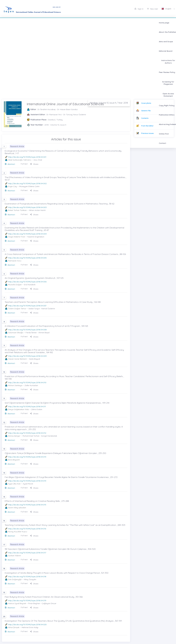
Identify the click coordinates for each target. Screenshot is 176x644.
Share (34, 164)
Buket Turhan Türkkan (17, 210)
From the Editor (147, 126)
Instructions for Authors (85, 23)
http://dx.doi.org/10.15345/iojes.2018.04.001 (27, 157)
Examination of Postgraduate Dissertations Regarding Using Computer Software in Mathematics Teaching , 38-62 (60, 204)
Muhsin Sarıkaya (15, 385)
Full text (24, 164)
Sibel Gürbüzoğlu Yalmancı (20, 160)
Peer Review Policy (108, 23)
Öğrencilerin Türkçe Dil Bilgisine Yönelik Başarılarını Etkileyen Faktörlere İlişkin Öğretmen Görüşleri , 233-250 (55, 453)
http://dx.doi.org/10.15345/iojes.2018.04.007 (27, 306)
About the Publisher (28, 23)
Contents (145, 118)
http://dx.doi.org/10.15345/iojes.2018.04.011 (27, 406)
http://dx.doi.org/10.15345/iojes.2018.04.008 (27, 330)
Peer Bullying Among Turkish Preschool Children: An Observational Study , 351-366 (44, 597)
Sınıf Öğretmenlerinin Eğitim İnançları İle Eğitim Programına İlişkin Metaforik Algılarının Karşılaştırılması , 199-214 (57, 403)
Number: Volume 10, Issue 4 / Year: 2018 (109, 103)
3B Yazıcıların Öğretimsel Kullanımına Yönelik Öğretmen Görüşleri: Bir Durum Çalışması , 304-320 (50, 549)
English (167, 9)
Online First (71, 32)
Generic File (146, 111)
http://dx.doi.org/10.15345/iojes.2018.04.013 (27, 457)
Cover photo (146, 103)
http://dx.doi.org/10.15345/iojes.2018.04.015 (27, 505)
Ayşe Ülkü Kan (14, 484)
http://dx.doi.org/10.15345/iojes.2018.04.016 (27, 529)
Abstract (10, 164)
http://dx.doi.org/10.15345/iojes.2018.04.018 (27, 577)
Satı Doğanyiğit (15, 579)
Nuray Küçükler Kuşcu (18, 532)
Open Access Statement (155, 23)
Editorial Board (64, 23)
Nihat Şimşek (14, 627)
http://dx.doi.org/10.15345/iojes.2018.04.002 (27, 183)
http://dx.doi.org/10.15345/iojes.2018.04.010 (27, 382)
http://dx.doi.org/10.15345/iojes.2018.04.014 (27, 481)
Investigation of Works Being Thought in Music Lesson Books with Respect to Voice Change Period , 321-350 (57, 573)
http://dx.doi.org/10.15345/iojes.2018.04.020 (27, 624)
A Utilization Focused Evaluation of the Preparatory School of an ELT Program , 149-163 (46, 326)
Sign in (139, 9)
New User (153, 9)
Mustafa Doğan (15, 285)
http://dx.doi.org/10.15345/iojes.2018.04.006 (27, 282)
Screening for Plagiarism (130, 23)
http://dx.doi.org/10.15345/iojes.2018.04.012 (27, 433)
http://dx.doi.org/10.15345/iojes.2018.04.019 (27, 601)
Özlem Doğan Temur (17, 309)
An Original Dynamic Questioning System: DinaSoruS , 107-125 (34, 278)
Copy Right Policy (13, 32)
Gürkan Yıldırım (15, 556)
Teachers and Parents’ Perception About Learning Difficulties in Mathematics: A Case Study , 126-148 (53, 302)
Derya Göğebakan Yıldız (19, 409)
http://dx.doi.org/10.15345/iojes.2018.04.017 (27, 553)
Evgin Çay (12, 186)
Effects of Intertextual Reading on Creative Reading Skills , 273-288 (37, 501)
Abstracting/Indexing (53, 32)
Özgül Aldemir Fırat (17, 237)
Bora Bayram (14, 460)
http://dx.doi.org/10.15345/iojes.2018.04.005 (27, 258)
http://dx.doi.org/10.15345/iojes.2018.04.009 (27, 356)
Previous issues (148, 133)
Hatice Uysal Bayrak (17, 603)
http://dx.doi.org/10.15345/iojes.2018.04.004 (27, 234)
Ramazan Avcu (15, 261)
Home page (10, 23)
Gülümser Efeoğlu (16, 333)
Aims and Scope (47, 23)
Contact (83, 32)
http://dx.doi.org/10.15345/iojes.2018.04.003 (27, 207)
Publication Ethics (32, 32)
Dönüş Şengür (14, 436)
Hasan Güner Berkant (17, 359)
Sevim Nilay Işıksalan (17, 508)
